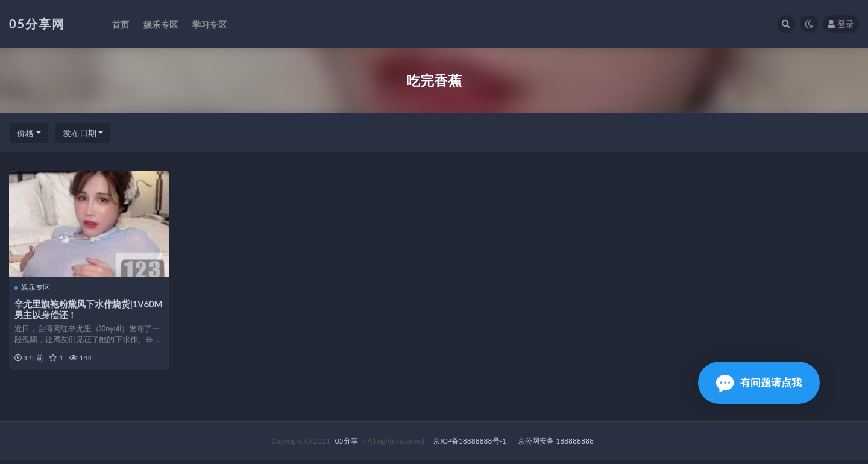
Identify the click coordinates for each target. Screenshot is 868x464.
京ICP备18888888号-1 (470, 444)
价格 (25, 133)
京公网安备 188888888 (556, 444)
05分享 (347, 444)
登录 (841, 24)
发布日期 (80, 133)
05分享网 (37, 24)
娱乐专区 (33, 287)
